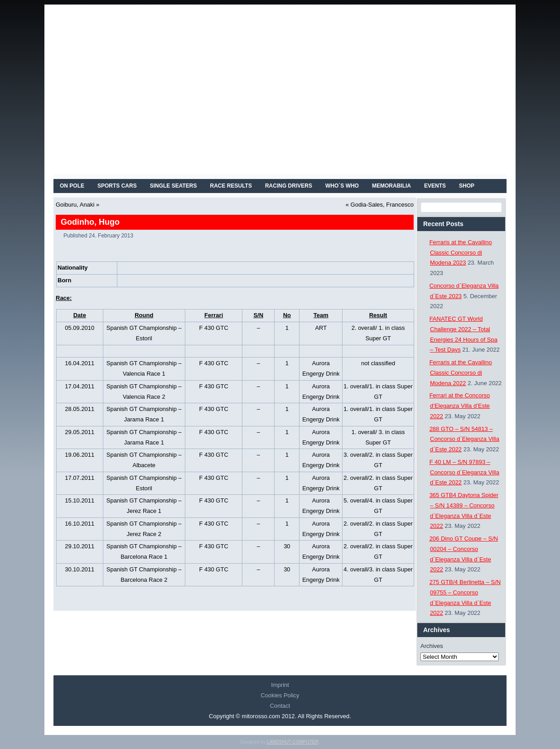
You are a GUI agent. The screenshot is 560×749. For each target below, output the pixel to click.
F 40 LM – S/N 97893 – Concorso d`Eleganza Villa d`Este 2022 (464, 472)
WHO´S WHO (342, 186)
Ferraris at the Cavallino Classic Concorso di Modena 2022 (461, 373)
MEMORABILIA (391, 186)
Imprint (280, 685)
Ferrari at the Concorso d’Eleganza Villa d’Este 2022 (460, 406)
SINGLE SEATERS (174, 186)
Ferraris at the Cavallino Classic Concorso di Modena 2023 (461, 253)
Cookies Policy (280, 695)
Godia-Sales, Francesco (382, 205)
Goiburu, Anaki (75, 205)
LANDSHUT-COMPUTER (293, 742)
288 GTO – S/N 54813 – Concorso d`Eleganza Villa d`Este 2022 (464, 439)
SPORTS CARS (117, 186)
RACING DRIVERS (289, 186)
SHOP (467, 186)
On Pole (72, 186)
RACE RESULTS (231, 186)
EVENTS (435, 186)
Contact (280, 706)
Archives (432, 646)
